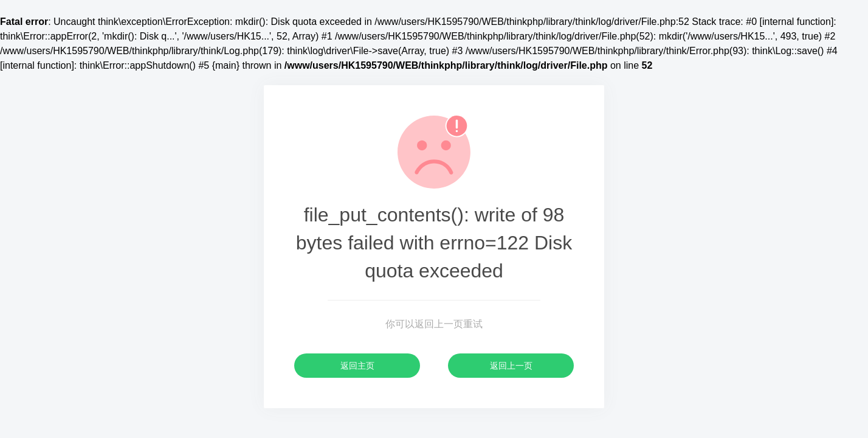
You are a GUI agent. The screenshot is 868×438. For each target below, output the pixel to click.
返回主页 (357, 366)
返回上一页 (511, 366)
